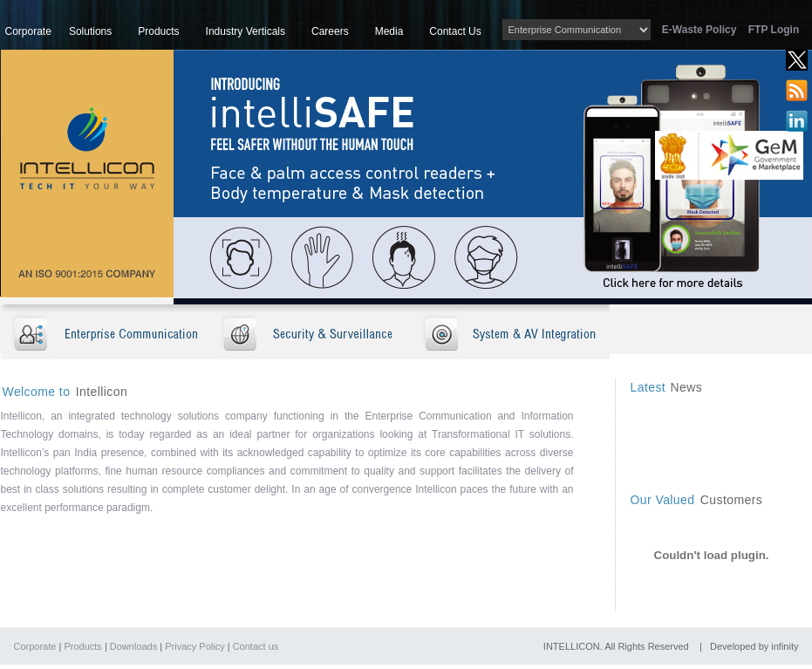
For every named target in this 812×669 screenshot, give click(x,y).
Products (158, 31)
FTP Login (774, 30)
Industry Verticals (246, 31)
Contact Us (455, 31)
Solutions (90, 31)
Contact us (256, 646)
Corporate (28, 31)
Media (389, 31)
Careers (330, 31)
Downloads (133, 646)
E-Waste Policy (704, 30)
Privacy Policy (194, 646)
